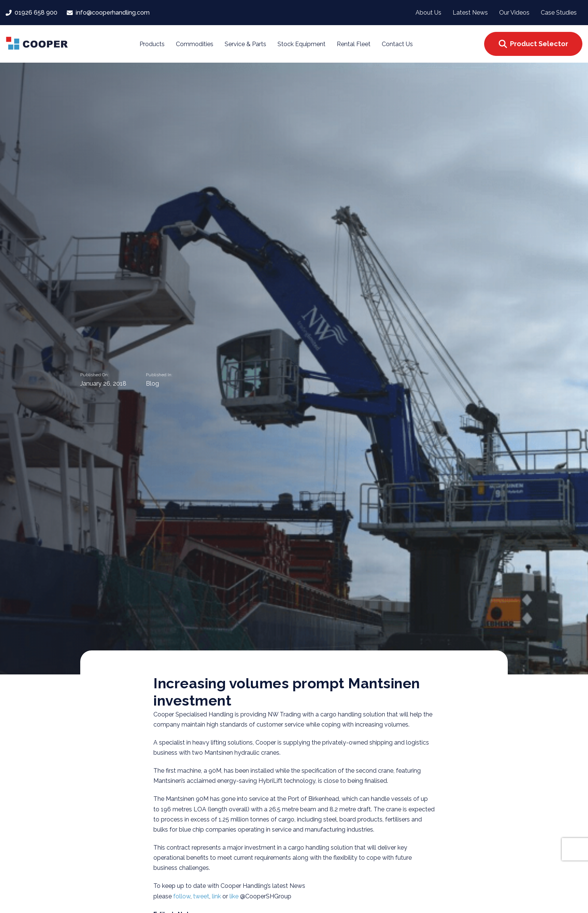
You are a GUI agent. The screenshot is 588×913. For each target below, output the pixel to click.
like (235, 896)
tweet (201, 896)
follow (182, 896)
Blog (152, 384)
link (217, 896)
